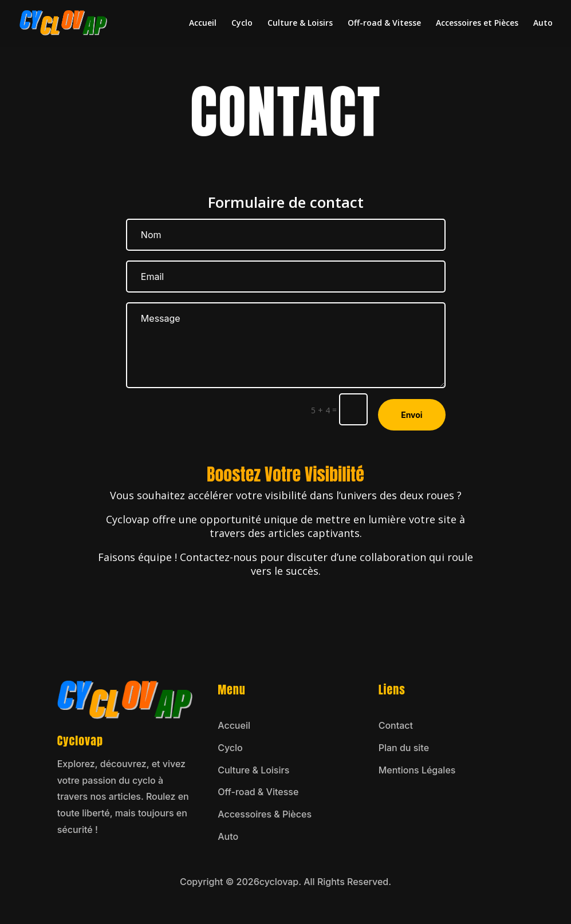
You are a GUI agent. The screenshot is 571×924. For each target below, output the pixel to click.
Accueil (203, 23)
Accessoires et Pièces (477, 23)
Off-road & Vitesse (384, 23)
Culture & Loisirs (300, 23)
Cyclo (242, 23)
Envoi (412, 415)
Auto (543, 23)
